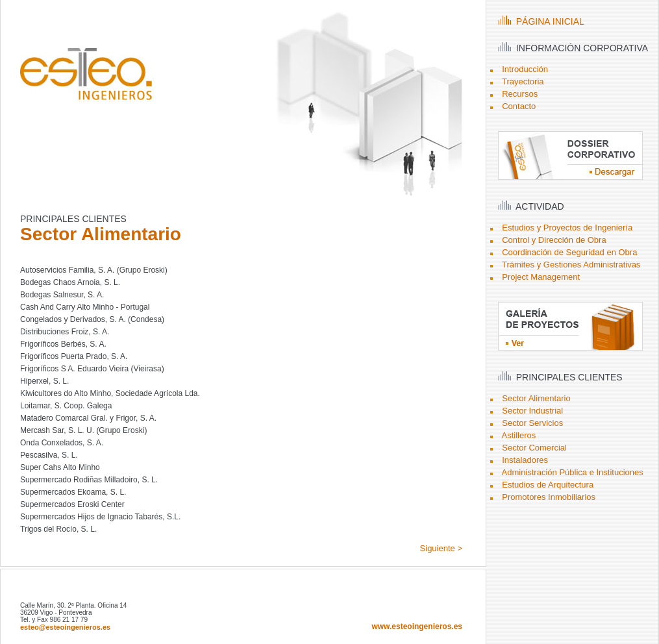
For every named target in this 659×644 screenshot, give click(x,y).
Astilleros (519, 435)
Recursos (520, 94)
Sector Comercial (534, 448)
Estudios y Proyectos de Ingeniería (567, 228)
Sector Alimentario (536, 398)
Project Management (541, 277)
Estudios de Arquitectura (548, 485)
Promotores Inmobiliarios (549, 497)
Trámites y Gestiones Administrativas (571, 265)
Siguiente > (441, 548)
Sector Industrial (532, 411)
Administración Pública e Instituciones (573, 472)
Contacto (519, 106)
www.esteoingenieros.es (417, 626)
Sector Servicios (532, 423)
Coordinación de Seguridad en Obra (569, 252)
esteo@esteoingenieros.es (65, 627)
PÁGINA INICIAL (541, 21)
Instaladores (525, 460)
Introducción (525, 69)
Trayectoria (523, 81)
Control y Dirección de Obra (554, 240)
